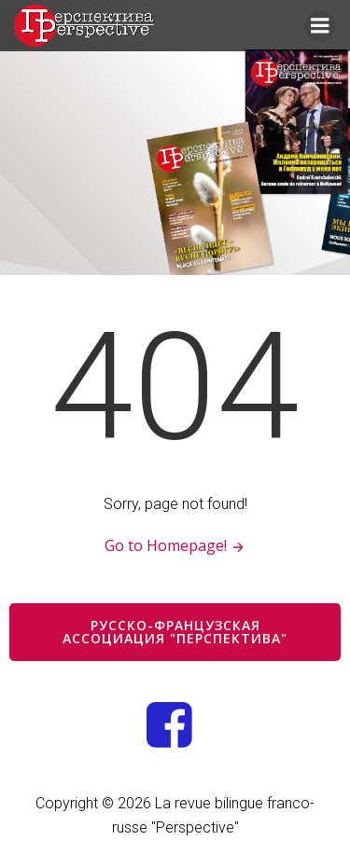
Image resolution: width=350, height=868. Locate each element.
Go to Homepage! (175, 545)
